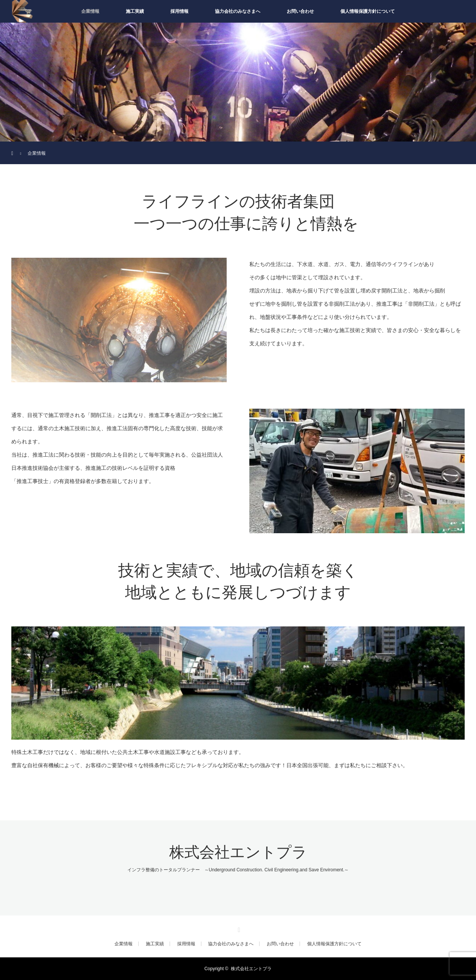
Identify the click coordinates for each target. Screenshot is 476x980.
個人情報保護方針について (368, 11)
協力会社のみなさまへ (238, 11)
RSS (238, 929)
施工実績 (135, 11)
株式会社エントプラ (238, 852)
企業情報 (90, 11)
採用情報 (179, 11)
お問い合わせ (300, 11)
